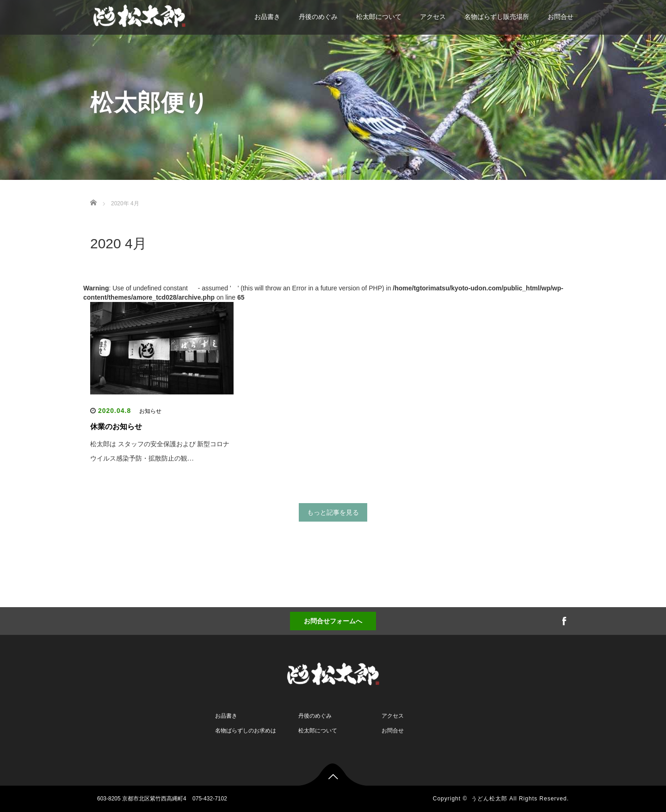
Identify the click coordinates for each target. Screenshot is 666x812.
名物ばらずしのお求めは (246, 731)
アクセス (433, 17)
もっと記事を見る (333, 512)
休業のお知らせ (116, 427)
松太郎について (379, 17)
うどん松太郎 (489, 799)
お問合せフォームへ (333, 621)
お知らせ (150, 411)
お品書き (267, 17)
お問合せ (561, 17)
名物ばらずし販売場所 (497, 17)
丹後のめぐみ (318, 17)
